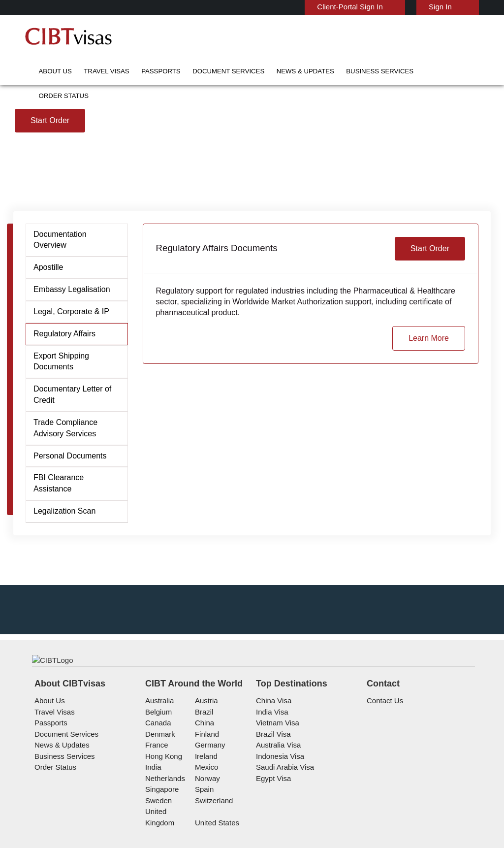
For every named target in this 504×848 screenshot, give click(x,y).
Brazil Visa (271, 784)
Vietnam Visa (275, 772)
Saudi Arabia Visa (282, 817)
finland (205, 784)
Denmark (159, 784)
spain (203, 839)
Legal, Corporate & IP (70, 385)
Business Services (325, 71)
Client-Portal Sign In (356, 7)
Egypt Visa (272, 828)
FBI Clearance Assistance (75, 551)
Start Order (50, 194)
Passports (142, 71)
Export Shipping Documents (61, 435)
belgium (158, 762)
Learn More (430, 411)
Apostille (49, 340)
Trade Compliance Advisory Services (64, 501)
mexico (205, 817)
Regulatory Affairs (64, 407)
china (203, 772)
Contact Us (384, 750)
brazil (203, 762)
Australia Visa (276, 795)
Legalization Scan (63, 573)
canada (157, 772)
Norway (206, 828)
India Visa (270, 762)
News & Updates (264, 71)
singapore (161, 839)
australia (159, 750)
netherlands (164, 828)
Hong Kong (162, 806)
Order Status (383, 71)
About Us (53, 71)
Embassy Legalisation (70, 362)
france (156, 795)
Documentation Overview (60, 313)
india (153, 817)
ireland (205, 806)
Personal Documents (69, 529)
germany (208, 795)
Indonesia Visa (278, 806)
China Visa (271, 750)
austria (205, 750)
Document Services (199, 71)
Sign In (441, 7)
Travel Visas (96, 71)
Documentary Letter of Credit (72, 468)
